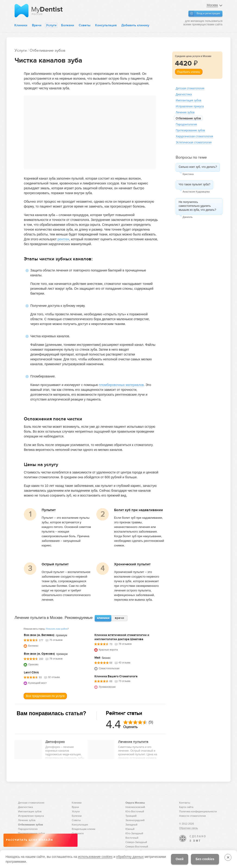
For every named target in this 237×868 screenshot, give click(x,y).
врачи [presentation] (119, 618)
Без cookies (205, 859)
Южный (130, 829)
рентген (63, 239)
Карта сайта (186, 807)
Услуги (51, 25)
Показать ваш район (57, 629)
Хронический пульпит (132, 564)
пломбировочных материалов (121, 385)
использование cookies (95, 857)
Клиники (21, 25)
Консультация (106, 25)
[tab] (103, 618)
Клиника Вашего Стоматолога (116, 676)
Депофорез (55, 742)
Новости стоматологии (192, 816)
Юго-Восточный (135, 811)
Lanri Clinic (31, 672)
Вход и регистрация (208, 13)
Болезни (68, 25)
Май (97, 658)
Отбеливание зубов (47, 50)
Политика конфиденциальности (198, 811)
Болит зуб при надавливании (139, 510)
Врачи (37, 25)
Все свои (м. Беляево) (39, 635)
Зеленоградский (135, 820)
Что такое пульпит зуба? (194, 184)
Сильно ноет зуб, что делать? (198, 167)
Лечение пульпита (133, 742)
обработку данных (130, 857)
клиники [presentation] (103, 618)
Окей (180, 859)
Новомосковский (135, 807)
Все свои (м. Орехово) (39, 654)
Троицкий (131, 816)
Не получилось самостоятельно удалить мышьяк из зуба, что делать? (197, 206)
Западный (131, 825)
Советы (85, 25)
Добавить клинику (135, 25)
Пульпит (49, 510)
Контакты (185, 803)
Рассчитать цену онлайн (30, 840)
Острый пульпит (55, 564)
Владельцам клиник (84, 829)
